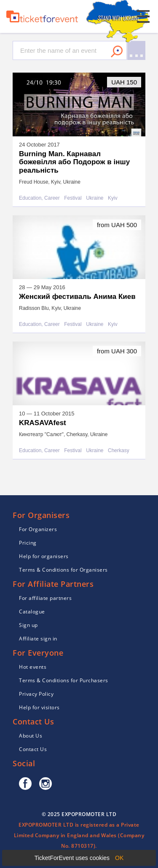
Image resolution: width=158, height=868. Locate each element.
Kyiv (113, 198)
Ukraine (95, 198)
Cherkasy (119, 451)
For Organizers (38, 529)
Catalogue (32, 612)
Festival (73, 198)
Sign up (28, 625)
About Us (31, 736)
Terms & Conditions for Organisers (63, 570)
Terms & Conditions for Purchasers (64, 680)
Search (117, 52)
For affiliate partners (45, 598)
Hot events (33, 667)
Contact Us (33, 749)
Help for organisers (44, 556)
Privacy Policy (36, 694)
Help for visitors (39, 707)
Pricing (28, 543)
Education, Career (39, 198)
